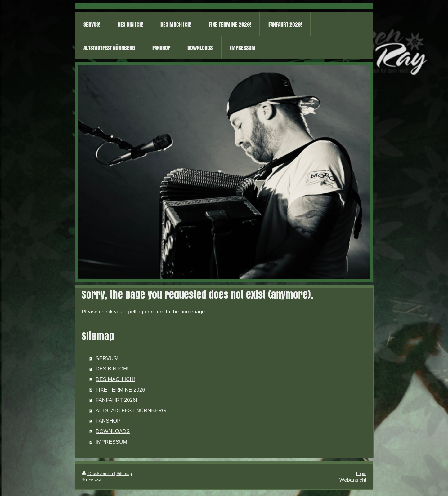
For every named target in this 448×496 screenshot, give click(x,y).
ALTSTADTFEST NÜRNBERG (131, 411)
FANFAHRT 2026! (116, 400)
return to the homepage (178, 312)
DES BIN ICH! (112, 369)
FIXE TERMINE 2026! (121, 390)
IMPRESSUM (111, 442)
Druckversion (98, 474)
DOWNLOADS (113, 431)
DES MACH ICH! (115, 379)
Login (361, 474)
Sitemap (124, 474)
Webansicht (353, 480)
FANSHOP (108, 421)
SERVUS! (107, 359)
